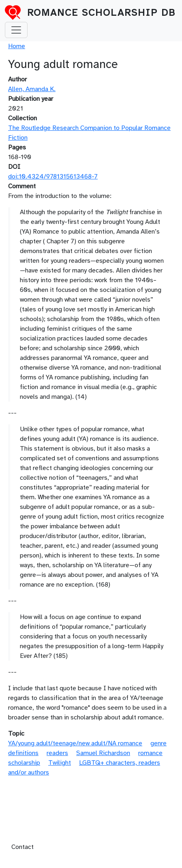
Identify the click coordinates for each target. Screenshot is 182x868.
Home (17, 46)
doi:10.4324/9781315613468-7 (53, 177)
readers (57, 753)
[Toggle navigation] (16, 30)
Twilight (60, 763)
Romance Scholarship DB (101, 13)
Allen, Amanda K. (32, 89)
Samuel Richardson (103, 753)
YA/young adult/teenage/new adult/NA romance (75, 743)
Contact (22, 847)
